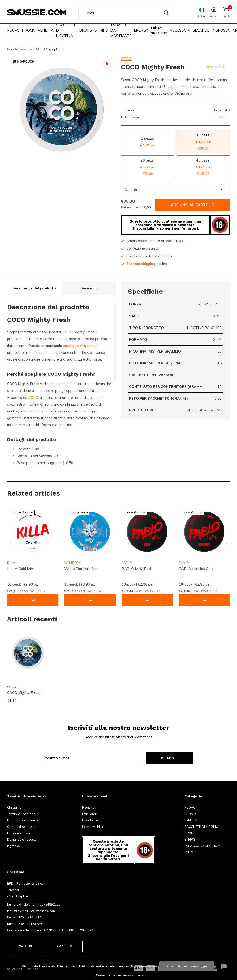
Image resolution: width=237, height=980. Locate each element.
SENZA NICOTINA (159, 30)
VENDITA (46, 30)
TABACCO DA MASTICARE (121, 30)
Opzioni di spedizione (23, 827)
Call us (25, 946)
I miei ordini (90, 814)
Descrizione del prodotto (34, 288)
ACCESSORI (180, 30)
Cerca (166, 13)
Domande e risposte (22, 839)
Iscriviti (169, 758)
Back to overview (20, 49)
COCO (126, 59)
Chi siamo (14, 807)
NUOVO (13, 30)
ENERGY (141, 30)
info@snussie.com (42, 911)
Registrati (89, 807)
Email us (64, 946)
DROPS (86, 30)
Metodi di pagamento (22, 820)
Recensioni (89, 288)
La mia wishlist (93, 827)
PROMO (29, 30)
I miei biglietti (91, 820)
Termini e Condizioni (22, 814)
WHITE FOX (72, 563)
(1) (228, 67)
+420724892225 (48, 904)
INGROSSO (221, 30)
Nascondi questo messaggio (187, 966)
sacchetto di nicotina (80, 346)
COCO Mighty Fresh (24, 693)
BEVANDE (201, 30)
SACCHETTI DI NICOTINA (66, 30)
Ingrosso (13, 846)
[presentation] (10, 545)
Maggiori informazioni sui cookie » (120, 975)
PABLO (127, 563)
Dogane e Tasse (19, 833)
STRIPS (101, 30)
